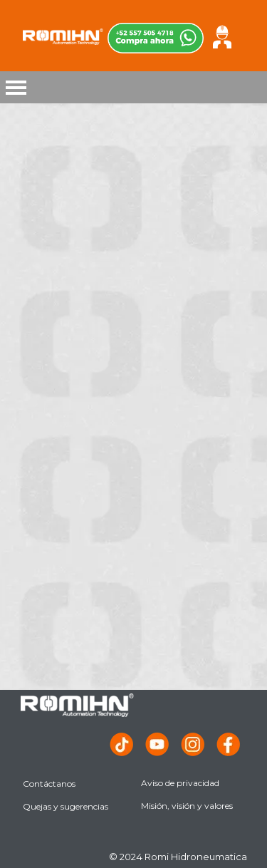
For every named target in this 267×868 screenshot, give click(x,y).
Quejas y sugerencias (66, 806)
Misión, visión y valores (187, 806)
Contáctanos (49, 784)
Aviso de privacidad (180, 783)
